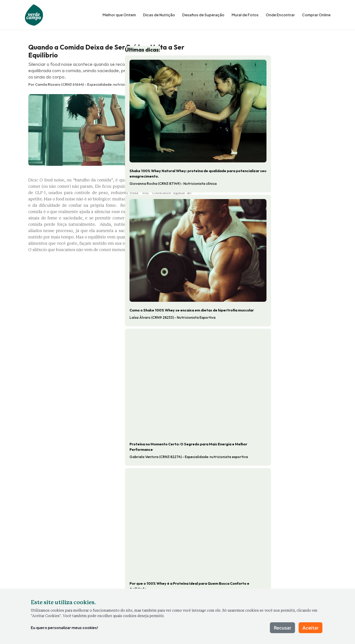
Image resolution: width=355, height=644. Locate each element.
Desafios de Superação (203, 15)
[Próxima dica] (323, 505)
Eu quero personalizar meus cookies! (65, 628)
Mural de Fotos (245, 15)
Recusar (282, 628)
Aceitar (311, 628)
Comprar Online (316, 15)
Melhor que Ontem (119, 15)
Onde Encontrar (280, 15)
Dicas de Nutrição (159, 15)
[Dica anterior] (32, 505)
